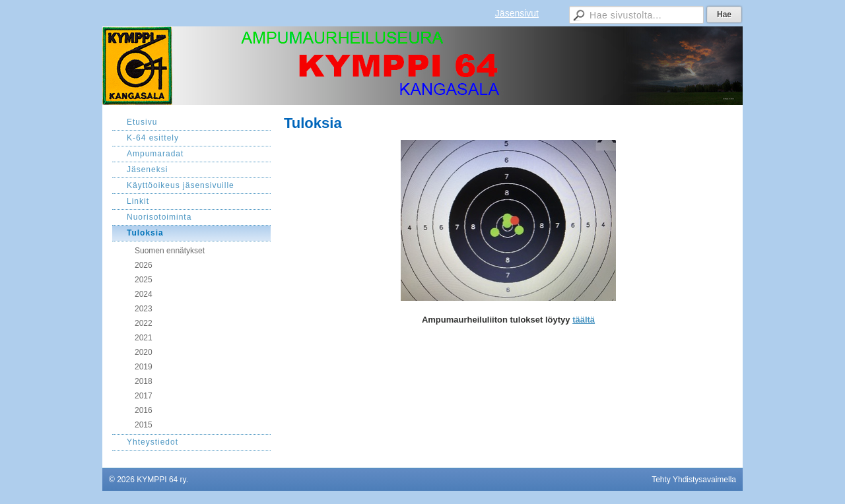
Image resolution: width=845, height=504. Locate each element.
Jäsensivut (517, 13)
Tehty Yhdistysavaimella (694, 480)
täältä (584, 320)
